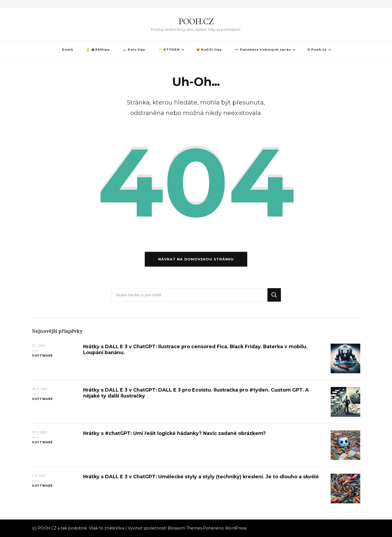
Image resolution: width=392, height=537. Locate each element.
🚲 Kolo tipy (134, 50)
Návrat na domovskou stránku (196, 259)
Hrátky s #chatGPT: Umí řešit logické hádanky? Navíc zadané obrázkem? (174, 433)
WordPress (236, 528)
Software (42, 356)
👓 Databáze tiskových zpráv (263, 50)
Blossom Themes (185, 528)
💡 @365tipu (98, 50)
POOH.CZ (196, 21)
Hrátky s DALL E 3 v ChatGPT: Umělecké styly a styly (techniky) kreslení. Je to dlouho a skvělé (201, 477)
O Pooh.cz (317, 50)
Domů (68, 50)
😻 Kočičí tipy (209, 50)
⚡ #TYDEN (169, 50)
